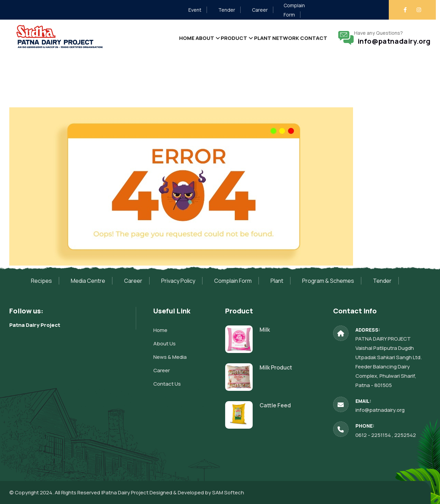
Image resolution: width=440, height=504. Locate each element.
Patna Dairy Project (35, 325)
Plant (250, 38)
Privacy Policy (178, 281)
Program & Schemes (328, 281)
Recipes (41, 281)
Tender (227, 10)
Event (195, 10)
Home (157, 38)
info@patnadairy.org (392, 41)
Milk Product (276, 367)
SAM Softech (228, 492)
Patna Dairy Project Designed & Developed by (157, 492)
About (181, 38)
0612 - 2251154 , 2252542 (386, 435)
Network (278, 38)
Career (260, 10)
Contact (311, 38)
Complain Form (233, 281)
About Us (164, 344)
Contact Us (167, 384)
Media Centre (88, 281)
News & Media (170, 357)
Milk (265, 330)
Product (216, 38)
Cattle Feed (275, 405)
